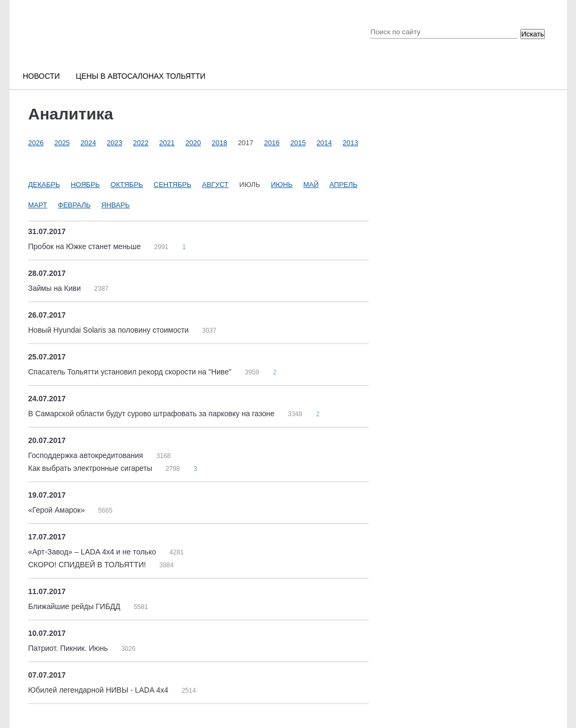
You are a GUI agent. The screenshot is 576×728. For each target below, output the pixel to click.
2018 (219, 143)
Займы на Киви (56, 288)
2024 (88, 143)
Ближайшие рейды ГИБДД (76, 606)
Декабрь (44, 185)
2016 (272, 143)
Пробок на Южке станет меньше (86, 246)
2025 (62, 143)
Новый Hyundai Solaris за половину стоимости (110, 330)
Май (311, 185)
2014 (324, 143)
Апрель (343, 185)
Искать (533, 34)
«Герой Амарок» (58, 510)
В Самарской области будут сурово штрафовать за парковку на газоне (153, 414)
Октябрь (126, 185)
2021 (167, 143)
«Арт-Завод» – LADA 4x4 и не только (93, 552)
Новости (42, 76)
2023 (114, 143)
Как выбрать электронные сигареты (91, 468)
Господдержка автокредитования (87, 455)
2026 (36, 143)
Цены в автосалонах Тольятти (141, 76)
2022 (141, 143)
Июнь (282, 185)
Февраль (74, 205)
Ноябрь (85, 185)
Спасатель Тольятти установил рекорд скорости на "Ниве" (131, 372)
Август (215, 185)
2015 (298, 143)
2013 (351, 143)
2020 (193, 143)
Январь (115, 205)
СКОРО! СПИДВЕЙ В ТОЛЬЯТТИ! (88, 565)
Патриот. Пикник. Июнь (69, 648)
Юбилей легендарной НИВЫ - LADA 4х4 (99, 690)
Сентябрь (173, 185)
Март (38, 205)
